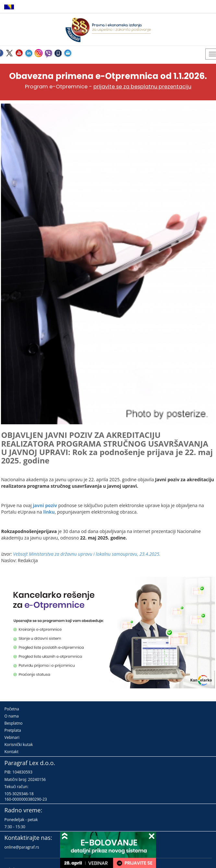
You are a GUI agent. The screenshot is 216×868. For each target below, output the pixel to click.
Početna (12, 709)
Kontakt (11, 752)
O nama (11, 716)
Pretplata (12, 730)
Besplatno (13, 723)
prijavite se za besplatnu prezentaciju (142, 87)
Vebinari (12, 737)
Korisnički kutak (18, 745)
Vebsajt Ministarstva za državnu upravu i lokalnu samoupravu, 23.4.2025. (87, 554)
